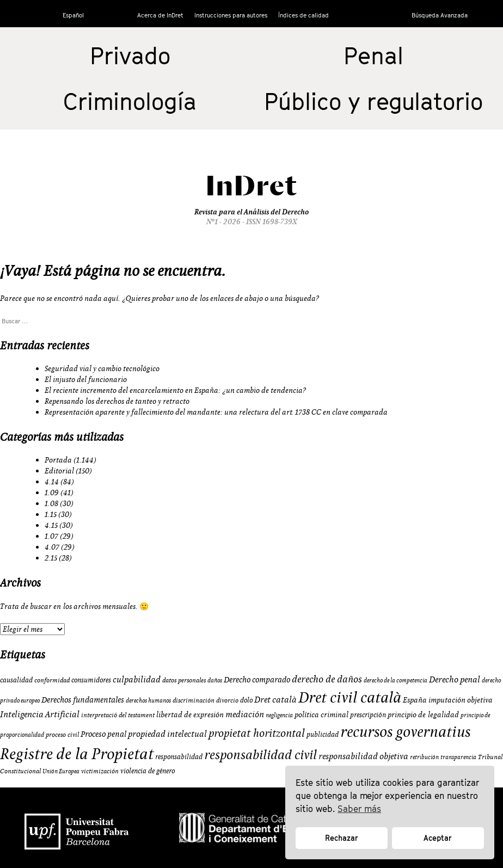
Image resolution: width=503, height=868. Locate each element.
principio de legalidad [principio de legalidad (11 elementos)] (423, 715)
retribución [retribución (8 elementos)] (424, 757)
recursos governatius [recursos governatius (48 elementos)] (405, 731)
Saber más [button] (359, 809)
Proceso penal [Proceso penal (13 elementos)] (103, 734)
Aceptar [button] (438, 838)
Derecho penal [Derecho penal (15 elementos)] (455, 679)
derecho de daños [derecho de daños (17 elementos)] (327, 679)
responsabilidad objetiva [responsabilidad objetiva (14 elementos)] (363, 756)
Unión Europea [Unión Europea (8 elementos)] (61, 771)
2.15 (51, 558)
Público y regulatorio (373, 101)
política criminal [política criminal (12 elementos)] (321, 715)
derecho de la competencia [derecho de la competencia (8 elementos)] (395, 680)
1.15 (51, 514)
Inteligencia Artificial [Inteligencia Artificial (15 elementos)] (40, 714)
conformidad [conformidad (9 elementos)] (52, 680)
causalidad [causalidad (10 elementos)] (16, 680)
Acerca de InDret (160, 15)
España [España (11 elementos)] (415, 700)
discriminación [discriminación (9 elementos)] (194, 700)
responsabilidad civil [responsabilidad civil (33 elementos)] (260, 754)
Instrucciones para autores (231, 15)
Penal (373, 56)
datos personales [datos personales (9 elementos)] (184, 680)
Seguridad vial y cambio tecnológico (102, 368)
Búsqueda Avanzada (440, 15)
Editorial (59, 471)
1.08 (51, 503)
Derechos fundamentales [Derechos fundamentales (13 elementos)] (83, 700)
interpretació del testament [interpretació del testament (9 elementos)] (118, 715)
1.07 (51, 536)
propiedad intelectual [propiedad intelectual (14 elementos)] (167, 734)
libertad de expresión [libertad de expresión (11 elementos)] (190, 715)
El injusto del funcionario (86, 379)
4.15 (51, 525)
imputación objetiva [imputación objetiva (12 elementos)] (461, 700)
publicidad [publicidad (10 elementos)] (323, 734)
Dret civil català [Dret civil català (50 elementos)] (350, 697)
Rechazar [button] (342, 838)
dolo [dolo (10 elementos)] (246, 700)
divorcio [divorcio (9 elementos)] (227, 700)
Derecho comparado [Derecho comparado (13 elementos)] (257, 679)
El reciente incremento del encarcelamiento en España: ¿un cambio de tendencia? (176, 390)
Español (73, 15)
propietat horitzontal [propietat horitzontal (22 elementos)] (257, 733)
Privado (130, 56)
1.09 (52, 493)
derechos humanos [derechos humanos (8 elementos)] (148, 700)
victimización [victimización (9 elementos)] (100, 771)
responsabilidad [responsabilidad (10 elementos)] (179, 756)
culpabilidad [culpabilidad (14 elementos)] (137, 679)
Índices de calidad (303, 15)
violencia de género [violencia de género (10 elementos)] (148, 771)
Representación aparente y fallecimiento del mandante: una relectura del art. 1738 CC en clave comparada (216, 412)
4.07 (52, 547)
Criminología (130, 101)
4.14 (52, 482)
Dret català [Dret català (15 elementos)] (275, 699)
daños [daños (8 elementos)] (215, 680)
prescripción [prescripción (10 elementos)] (368, 715)
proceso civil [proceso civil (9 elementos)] (62, 734)
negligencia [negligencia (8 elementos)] (279, 715)
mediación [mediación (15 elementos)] (245, 714)
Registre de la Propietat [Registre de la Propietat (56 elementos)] (77, 753)
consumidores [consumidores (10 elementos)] (91, 680)
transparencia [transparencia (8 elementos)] (458, 757)
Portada (58, 460)
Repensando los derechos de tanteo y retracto (117, 401)
